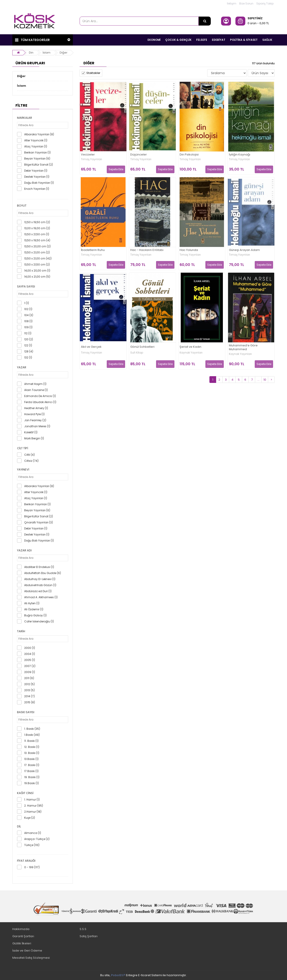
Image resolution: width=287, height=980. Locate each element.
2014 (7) (29, 696)
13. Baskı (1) (32, 753)
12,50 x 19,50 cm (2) (37, 222)
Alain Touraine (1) (36, 390)
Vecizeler (88, 155)
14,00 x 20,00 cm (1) (37, 271)
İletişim (232, 3)
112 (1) (28, 333)
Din (31, 53)
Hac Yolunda (189, 250)
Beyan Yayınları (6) (37, 159)
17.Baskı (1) (31, 771)
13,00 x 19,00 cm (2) (37, 228)
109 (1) (28, 327)
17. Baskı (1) (32, 765)
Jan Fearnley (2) (35, 420)
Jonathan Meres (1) (37, 426)
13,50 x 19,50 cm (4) (37, 240)
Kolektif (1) (31, 432)
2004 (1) (30, 654)
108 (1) (28, 321)
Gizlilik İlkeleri (22, 943)
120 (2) (29, 339)
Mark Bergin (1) (34, 438)
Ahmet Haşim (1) (35, 384)
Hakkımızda (21, 929)
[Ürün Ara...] (205, 21)
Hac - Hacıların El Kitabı (147, 250)
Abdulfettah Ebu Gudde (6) (43, 573)
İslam (47, 53)
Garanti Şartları (23, 936)
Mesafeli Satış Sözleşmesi (31, 958)
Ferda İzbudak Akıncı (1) (40, 402)
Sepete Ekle (116, 169)
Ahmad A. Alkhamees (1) (41, 597)
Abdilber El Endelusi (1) (39, 567)
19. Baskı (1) (32, 777)
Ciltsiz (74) (31, 461)
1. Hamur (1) (32, 800)
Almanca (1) (33, 833)
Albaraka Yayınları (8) (39, 134)
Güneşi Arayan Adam (244, 250)
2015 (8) (30, 702)
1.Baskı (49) (32, 735)
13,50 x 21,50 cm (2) (37, 264)
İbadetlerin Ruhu (93, 250)
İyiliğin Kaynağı (240, 155)
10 (265, 380)
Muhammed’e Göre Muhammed (243, 348)
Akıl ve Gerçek (91, 347)
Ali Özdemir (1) (34, 609)
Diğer (64, 53)
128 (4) (29, 351)
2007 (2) (30, 666)
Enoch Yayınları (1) (37, 189)
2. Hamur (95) (34, 806)
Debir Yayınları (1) (36, 171)
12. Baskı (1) (32, 747)
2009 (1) (30, 672)
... (258, 380)
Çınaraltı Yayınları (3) (39, 522)
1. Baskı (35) (32, 729)
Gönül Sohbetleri (142, 347)
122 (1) (28, 345)
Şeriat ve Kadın (190, 347)
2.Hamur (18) (33, 812)
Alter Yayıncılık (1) (36, 140)
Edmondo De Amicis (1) (40, 396)
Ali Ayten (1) (32, 603)
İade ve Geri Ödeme (27, 951)
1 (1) (27, 303)
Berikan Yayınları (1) (37, 152)
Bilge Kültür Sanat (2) (39, 165)
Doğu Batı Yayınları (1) (39, 183)
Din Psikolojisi (189, 155)
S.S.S (83, 929)
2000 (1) (30, 648)
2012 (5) (29, 684)
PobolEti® (118, 975)
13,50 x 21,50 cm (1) (37, 234)
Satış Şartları (89, 936)
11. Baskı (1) (31, 741)
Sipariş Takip (265, 3)
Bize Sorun (246, 3)
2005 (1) (30, 660)
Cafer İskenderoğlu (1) (39, 621)
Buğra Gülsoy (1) (35, 615)
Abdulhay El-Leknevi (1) (40, 579)
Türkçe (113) (32, 845)
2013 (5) (29, 690)
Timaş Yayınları (91, 159)
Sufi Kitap (137, 353)
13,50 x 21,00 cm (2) (37, 252)
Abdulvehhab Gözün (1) (40, 585)
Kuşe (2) (30, 818)
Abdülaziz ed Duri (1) (38, 591)
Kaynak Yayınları (191, 353)
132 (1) (28, 357)
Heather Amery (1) (36, 408)
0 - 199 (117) (32, 867)
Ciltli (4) (29, 455)
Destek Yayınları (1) (37, 177)
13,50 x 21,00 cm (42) (38, 258)
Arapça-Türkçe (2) (37, 839)
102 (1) (28, 309)
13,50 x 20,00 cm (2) (37, 246)
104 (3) (29, 315)
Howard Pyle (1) (34, 414)
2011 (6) (29, 678)
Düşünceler (139, 155)
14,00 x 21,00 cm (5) (37, 277)
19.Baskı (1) (32, 783)
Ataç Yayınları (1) (36, 146)
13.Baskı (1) (31, 759)
